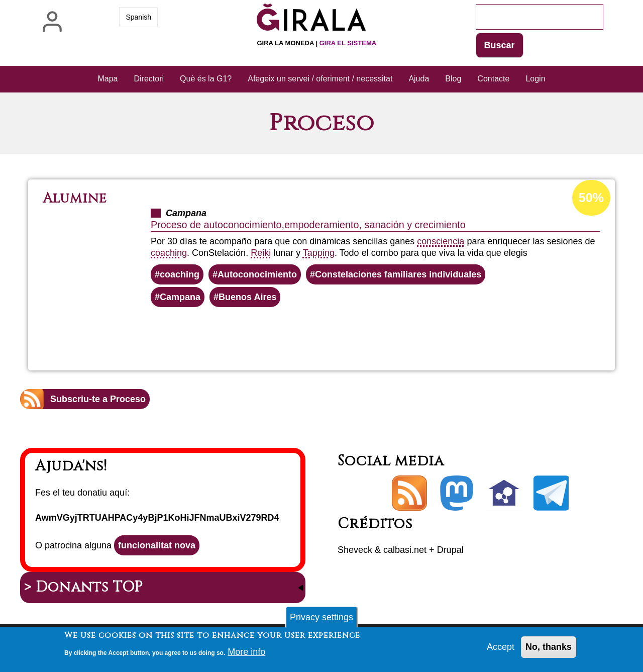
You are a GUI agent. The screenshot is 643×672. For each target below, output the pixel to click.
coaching (169, 253)
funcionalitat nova (157, 545)
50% (591, 198)
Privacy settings (321, 620)
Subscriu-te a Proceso (98, 399)
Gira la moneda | (316, 43)
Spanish (138, 17)
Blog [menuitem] (453, 79)
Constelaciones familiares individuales (398, 274)
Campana (180, 297)
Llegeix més (348, 334)
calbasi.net (405, 550)
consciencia (441, 241)
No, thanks (549, 650)
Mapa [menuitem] (108, 79)
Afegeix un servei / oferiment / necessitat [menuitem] (320, 79)
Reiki (261, 253)
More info (246, 655)
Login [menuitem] (535, 79)
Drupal (450, 550)
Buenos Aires (247, 297)
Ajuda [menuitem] (419, 79)
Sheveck (355, 550)
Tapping (319, 253)
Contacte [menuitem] (493, 79)
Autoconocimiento (257, 274)
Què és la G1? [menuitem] (206, 79)
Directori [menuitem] (149, 79)
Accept (501, 650)
